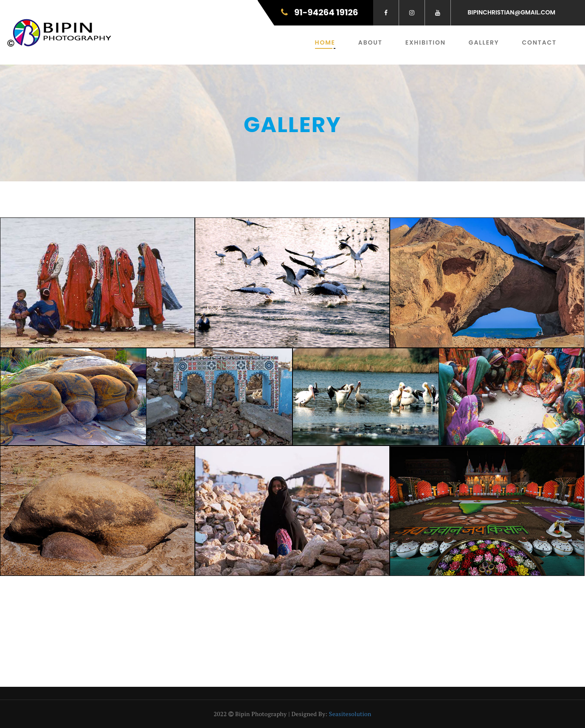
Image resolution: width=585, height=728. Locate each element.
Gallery (484, 42)
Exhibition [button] (426, 42)
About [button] (370, 42)
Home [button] (325, 42)
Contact (539, 42)
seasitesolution (350, 714)
